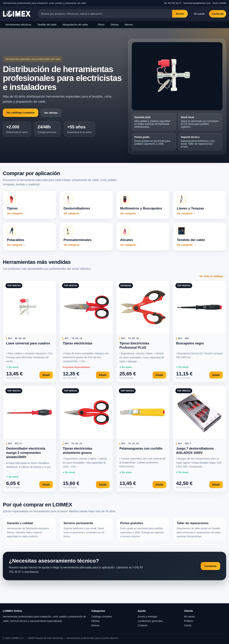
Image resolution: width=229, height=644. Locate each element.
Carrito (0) (218, 14)
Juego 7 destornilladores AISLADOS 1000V (195, 451)
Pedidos (189, 621)
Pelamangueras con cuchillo (141, 449)
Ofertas (115, 25)
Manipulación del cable (75, 25)
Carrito (188, 625)
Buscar (180, 14)
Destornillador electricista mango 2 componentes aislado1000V (26, 453)
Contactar (210, 566)
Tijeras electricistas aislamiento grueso (78, 451)
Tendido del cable (47, 25)
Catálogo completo (102, 617)
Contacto (143, 625)
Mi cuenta (199, 14)
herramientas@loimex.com (197, 3)
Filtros (101, 25)
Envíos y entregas (148, 617)
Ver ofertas (51, 113)
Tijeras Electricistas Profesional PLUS (134, 345)
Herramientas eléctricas (18, 25)
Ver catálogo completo (21, 113)
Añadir (46, 375)
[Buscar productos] (105, 14)
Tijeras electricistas (78, 343)
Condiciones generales (150, 621)
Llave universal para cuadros (28, 343)
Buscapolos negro (190, 343)
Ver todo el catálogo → (213, 276)
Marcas (129, 25)
